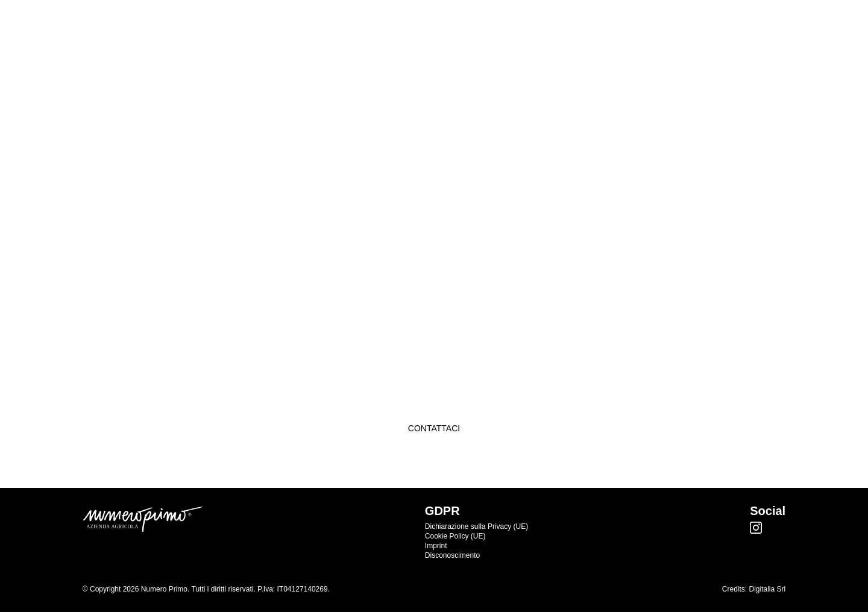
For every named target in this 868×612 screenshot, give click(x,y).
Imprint (436, 546)
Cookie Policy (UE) (455, 536)
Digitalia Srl (768, 589)
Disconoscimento (452, 555)
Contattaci (434, 428)
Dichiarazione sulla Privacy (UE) (476, 526)
